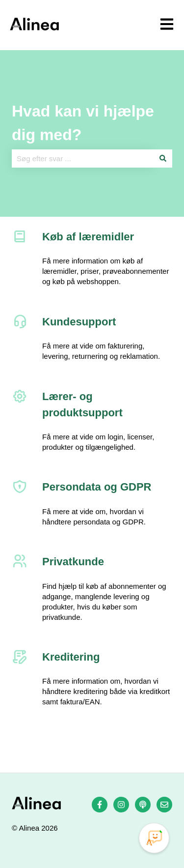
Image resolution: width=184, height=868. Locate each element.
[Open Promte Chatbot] (154, 838)
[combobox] (83, 159)
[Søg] (163, 159)
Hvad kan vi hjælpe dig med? (83, 123)
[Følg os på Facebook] (100, 805)
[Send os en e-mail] (164, 805)
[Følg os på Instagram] (121, 805)
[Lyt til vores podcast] (143, 805)
